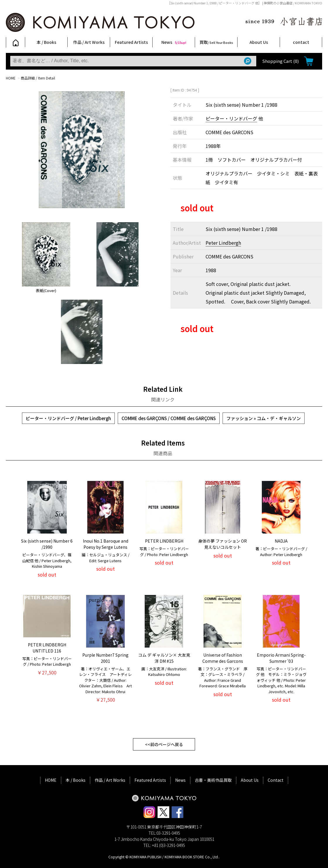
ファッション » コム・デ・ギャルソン (264, 418)
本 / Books (46, 42)
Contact (276, 780)
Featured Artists (131, 42)
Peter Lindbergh (223, 243)
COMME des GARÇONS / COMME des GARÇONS (169, 418)
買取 (216, 42)
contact (301, 42)
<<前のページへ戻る (164, 744)
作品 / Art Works (89, 42)
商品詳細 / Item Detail (38, 78)
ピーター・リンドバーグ (231, 118)
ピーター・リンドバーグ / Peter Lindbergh (68, 418)
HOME (11, 78)
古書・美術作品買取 (213, 780)
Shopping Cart (280, 61)
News (174, 42)
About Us (259, 42)
